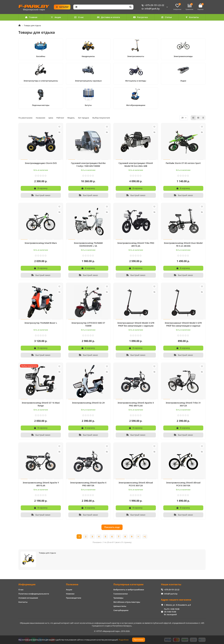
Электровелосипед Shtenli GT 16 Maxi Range (41, 404)
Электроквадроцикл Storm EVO (41, 163)
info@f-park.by (150, 9)
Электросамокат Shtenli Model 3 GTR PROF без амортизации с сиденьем (136, 324)
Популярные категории (128, 584)
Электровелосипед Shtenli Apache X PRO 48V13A (88, 484)
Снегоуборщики (121, 610)
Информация (27, 584)
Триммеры (118, 598)
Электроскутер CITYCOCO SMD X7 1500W (88, 324)
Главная (31, 17)
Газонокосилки (121, 594)
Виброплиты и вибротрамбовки (129, 590)
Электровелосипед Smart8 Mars (41, 243)
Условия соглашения (28, 598)
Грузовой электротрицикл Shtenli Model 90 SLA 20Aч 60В (136, 165)
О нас (79, 17)
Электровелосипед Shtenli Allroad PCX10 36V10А (183, 484)
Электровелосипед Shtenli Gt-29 (88, 403)
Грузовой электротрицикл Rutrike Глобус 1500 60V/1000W (88, 165)
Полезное (72, 584)
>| (145, 536)
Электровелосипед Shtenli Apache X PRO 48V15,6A (136, 404)
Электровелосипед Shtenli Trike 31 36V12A (183, 404)
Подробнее (124, 640)
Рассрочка (140, 17)
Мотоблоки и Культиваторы (127, 602)
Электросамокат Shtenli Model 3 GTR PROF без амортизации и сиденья (183, 324)
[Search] (106, 7)
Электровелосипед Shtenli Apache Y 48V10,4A (41, 484)
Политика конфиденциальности (34, 594)
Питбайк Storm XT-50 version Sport (183, 163)
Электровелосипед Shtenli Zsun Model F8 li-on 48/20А (183, 244)
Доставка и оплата (108, 17)
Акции (56, 17)
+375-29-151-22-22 (152, 5)
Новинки (70, 594)
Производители (74, 598)
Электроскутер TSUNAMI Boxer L (41, 323)
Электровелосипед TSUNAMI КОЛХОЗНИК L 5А (88, 244)
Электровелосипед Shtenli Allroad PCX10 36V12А (136, 484)
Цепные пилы (120, 606)
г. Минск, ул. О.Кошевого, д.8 (177, 605)
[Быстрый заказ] (41, 195)
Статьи (166, 17)
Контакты (192, 17)
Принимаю (139, 640)
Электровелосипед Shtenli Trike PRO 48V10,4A (136, 244)
